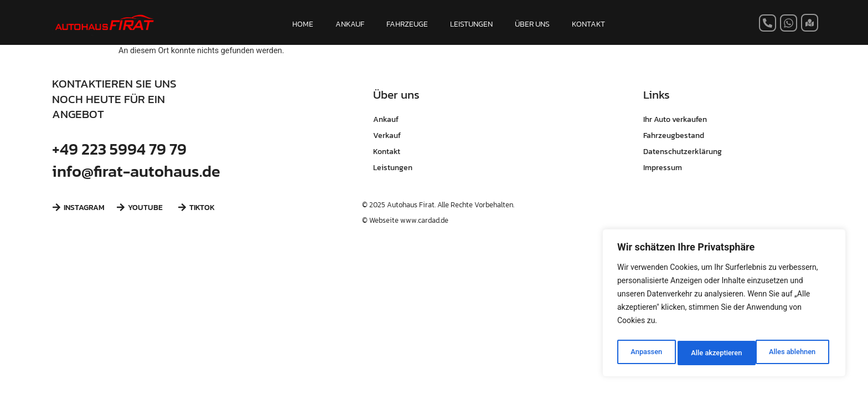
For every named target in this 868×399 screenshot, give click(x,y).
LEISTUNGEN (471, 24)
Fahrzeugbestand (674, 135)
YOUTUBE (145, 207)
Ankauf (386, 119)
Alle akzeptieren (792, 353)
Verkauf (387, 135)
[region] (724, 305)
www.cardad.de (424, 220)
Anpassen (645, 353)
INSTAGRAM (84, 207)
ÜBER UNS (532, 24)
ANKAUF (350, 24)
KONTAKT (588, 24)
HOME (303, 24)
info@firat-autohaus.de (136, 171)
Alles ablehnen (714, 353)
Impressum (663, 167)
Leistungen (393, 167)
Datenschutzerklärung (683, 151)
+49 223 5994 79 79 (119, 149)
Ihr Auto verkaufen (675, 119)
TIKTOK (202, 207)
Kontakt (387, 151)
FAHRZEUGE (407, 24)
